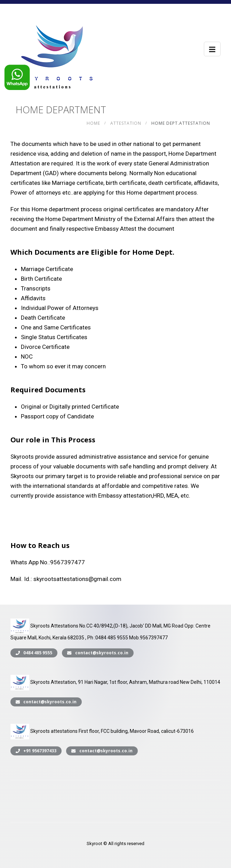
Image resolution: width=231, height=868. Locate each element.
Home (93, 123)
